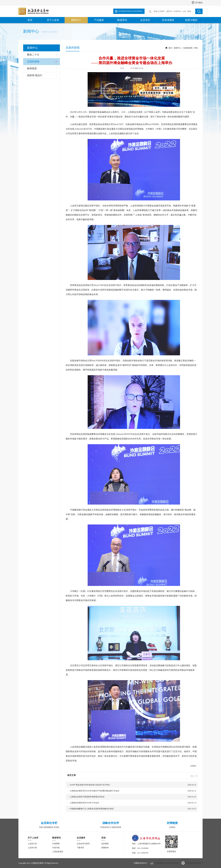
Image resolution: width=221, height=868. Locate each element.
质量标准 (105, 848)
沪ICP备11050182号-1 (194, 863)
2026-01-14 (131, 803)
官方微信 (197, 3)
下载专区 (80, 848)
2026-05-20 (131, 785)
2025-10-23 (131, 809)
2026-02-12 (131, 791)
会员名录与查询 (83, 844)
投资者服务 (168, 20)
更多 (194, 776)
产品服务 (99, 20)
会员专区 (145, 20)
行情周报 (56, 844)
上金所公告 (32, 844)
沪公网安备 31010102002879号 (166, 863)
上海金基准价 (58, 852)
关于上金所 (53, 20)
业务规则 (105, 844)
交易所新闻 (188, 48)
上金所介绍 (32, 848)
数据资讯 (122, 20)
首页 (30, 20)
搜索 (199, 11)
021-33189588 (143, 848)
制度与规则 (191, 20)
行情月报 (56, 848)
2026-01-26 (131, 797)
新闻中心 (76, 20)
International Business (131, 11)
